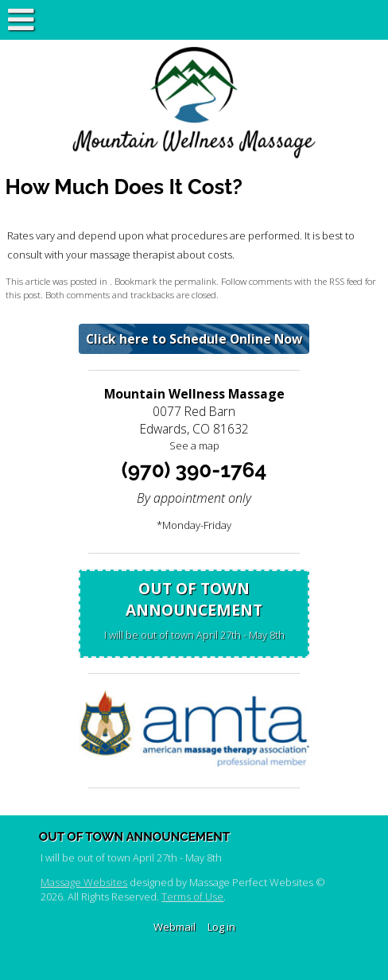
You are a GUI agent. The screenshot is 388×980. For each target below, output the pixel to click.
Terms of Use (192, 896)
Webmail (175, 927)
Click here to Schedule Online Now (194, 339)
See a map (194, 445)
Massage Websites (84, 882)
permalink (195, 281)
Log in (221, 927)
